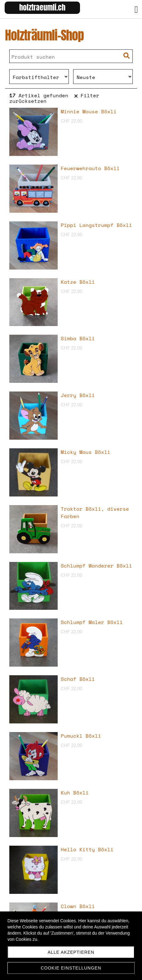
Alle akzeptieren (71, 952)
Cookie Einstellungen (71, 968)
